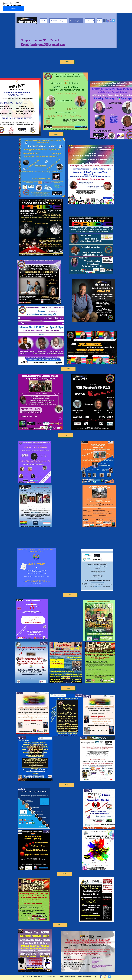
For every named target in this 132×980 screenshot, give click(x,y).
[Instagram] (105, 977)
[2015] (60, 925)
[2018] (68, 688)
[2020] (65, 435)
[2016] (64, 874)
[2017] (67, 785)
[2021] (68, 369)
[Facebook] (101, 977)
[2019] (70, 595)
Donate (13, 9)
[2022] (56, 134)
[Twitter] (109, 977)
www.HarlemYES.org (87, 977)
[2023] (67, 62)
